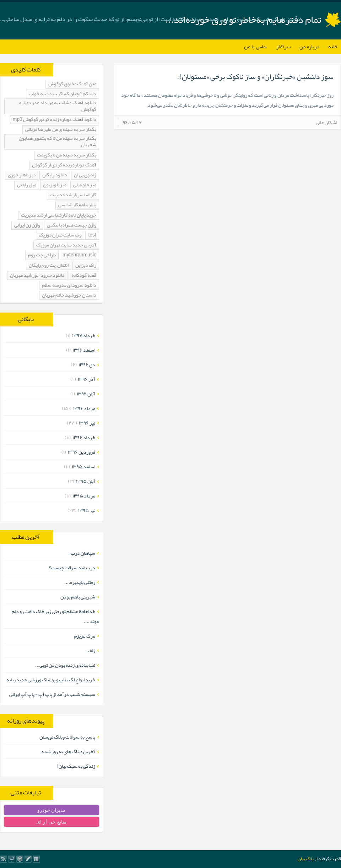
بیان (301, 859)
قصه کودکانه (84, 275)
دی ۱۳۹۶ (87, 364)
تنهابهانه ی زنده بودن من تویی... (65, 665)
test (92, 235)
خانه (333, 47)
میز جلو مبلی (85, 185)
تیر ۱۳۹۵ (87, 510)
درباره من (309, 47)
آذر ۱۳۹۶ (86, 379)
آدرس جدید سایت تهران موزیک (66, 245)
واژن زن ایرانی (27, 225)
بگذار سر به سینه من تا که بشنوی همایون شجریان (58, 142)
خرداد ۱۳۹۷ (84, 335)
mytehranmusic (79, 255)
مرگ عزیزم (85, 636)
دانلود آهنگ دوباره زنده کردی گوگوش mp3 (55, 120)
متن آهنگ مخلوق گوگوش (72, 84)
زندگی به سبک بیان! (76, 766)
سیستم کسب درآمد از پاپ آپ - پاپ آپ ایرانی (52, 694)
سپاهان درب (83, 553)
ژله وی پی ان (85, 175)
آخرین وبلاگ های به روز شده (68, 751)
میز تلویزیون (55, 185)
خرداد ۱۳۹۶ (84, 437)
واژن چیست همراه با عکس (72, 225)
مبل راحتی (27, 185)
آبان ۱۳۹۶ (86, 394)
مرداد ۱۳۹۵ (84, 496)
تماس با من (256, 47)
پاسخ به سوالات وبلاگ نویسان (67, 737)
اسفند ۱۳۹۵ (83, 467)
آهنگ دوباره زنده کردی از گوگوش (64, 165)
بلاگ (310, 859)
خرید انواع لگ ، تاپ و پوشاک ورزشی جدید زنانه (51, 680)
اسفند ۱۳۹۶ (84, 350)
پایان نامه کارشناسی (77, 205)
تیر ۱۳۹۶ (87, 423)
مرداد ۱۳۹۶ (84, 408)
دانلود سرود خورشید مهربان (37, 275)
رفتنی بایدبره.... (80, 582)
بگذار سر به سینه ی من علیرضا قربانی (61, 130)
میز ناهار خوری (22, 175)
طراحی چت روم (42, 255)
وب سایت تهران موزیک (60, 235)
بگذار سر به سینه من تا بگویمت (67, 155)
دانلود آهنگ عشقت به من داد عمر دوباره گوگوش (58, 106)
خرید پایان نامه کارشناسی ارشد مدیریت (59, 215)
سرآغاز (283, 47)
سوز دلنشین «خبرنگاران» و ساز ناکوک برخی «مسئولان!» (255, 76)
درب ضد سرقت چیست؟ (72, 568)
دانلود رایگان (55, 175)
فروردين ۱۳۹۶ (82, 452)
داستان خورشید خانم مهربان (69, 295)
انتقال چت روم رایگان (49, 265)
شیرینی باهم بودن (78, 597)
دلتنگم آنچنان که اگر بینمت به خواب (63, 94)
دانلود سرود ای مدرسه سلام (69, 285)
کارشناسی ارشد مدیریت (73, 195)
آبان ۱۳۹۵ (86, 481)
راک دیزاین (86, 265)
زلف (91, 650)
